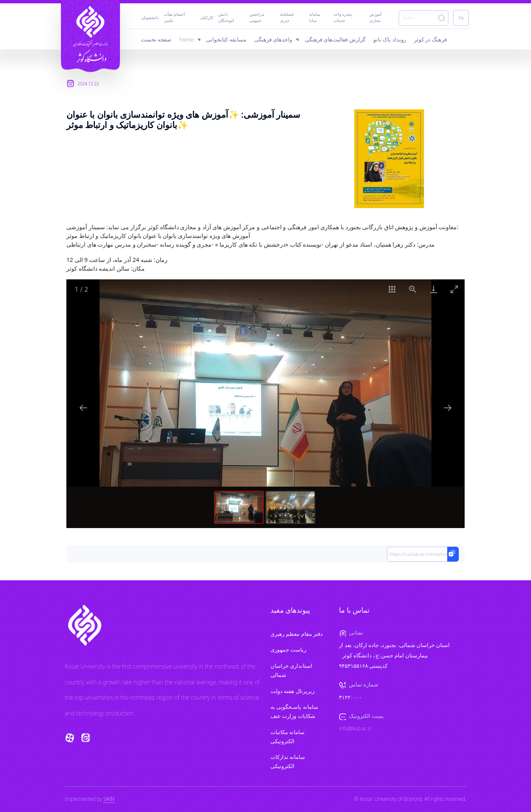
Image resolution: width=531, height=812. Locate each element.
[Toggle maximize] (454, 289)
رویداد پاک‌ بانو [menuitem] (390, 39)
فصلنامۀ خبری (287, 17)
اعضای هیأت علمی (175, 17)
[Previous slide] (83, 408)
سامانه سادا (315, 17)
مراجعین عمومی (257, 17)
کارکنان (207, 18)
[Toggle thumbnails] (392, 289)
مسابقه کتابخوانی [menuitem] (226, 39)
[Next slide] (448, 408)
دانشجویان (150, 18)
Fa (461, 18)
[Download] (434, 289)
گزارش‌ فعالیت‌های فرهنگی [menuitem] (335, 39)
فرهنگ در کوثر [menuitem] (430, 39)
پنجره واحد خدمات (343, 17)
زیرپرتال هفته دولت (292, 691)
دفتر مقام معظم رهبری (297, 634)
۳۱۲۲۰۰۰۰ (351, 697)
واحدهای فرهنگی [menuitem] (273, 39)
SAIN (109, 799)
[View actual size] (413, 289)
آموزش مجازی (375, 17)
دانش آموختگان (226, 17)
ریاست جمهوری (288, 650)
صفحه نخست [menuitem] (156, 39)
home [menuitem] (187, 39)
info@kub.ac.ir (355, 728)
